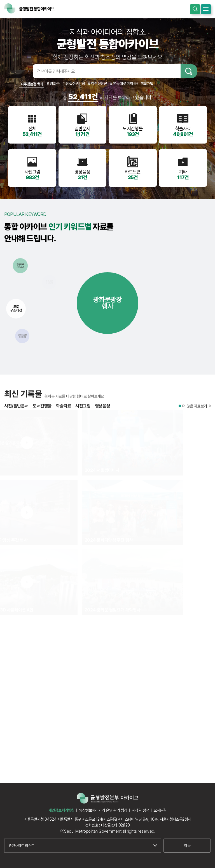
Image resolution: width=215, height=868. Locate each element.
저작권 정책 (140, 810)
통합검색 (195, 9)
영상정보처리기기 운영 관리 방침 (103, 810)
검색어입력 (24, 71)
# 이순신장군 (98, 84)
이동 (187, 846)
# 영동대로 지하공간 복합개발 (132, 84)
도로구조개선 (16, 308)
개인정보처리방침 (61, 810)
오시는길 (160, 810)
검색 (189, 71)
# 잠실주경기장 (74, 84)
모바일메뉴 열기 (206, 9)
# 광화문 (53, 84)
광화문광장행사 (108, 303)
